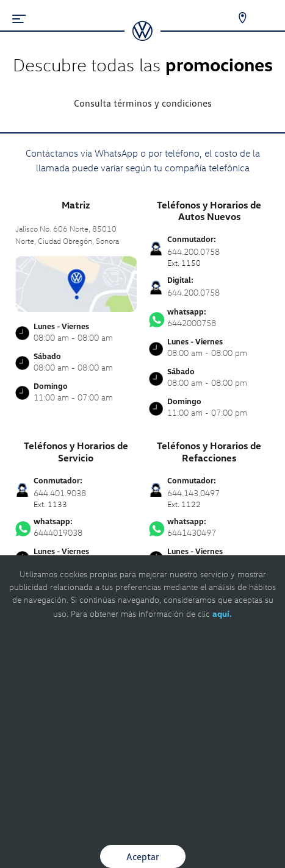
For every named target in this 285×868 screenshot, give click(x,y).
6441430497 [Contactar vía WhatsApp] (210, 527)
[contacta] (76, 283)
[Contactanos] (235, 18)
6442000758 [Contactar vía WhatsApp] (210, 318)
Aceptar (143, 856)
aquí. (222, 614)
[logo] (142, 37)
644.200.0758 (193, 292)
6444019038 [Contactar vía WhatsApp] (76, 527)
